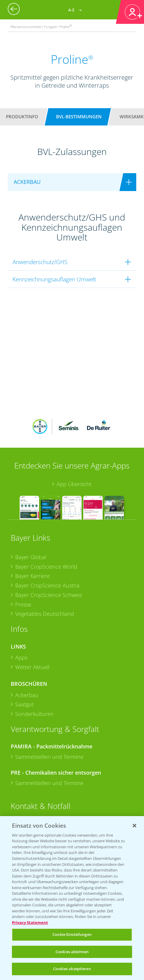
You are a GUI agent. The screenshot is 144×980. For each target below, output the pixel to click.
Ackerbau (27, 695)
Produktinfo (22, 117)
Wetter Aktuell (32, 667)
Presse (23, 604)
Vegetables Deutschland (45, 614)
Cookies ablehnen (72, 952)
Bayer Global (31, 557)
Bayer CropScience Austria (47, 585)
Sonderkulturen (34, 714)
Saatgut (24, 704)
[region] (72, 898)
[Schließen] (134, 826)
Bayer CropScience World (46, 567)
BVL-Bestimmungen (79, 117)
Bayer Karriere (32, 576)
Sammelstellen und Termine (49, 757)
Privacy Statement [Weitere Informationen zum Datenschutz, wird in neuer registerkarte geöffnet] (30, 922)
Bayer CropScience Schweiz (49, 595)
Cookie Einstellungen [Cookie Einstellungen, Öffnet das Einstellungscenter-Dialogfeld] (72, 934)
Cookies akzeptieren (72, 969)
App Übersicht (74, 484)
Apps (21, 658)
